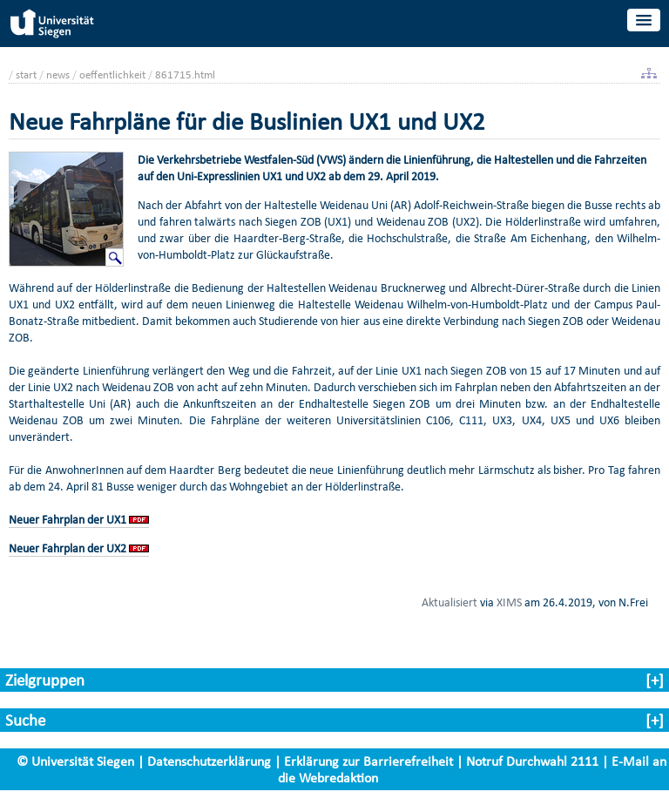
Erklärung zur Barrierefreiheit (368, 761)
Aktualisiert (449, 602)
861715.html (185, 74)
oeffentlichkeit (112, 74)
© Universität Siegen (75, 761)
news (58, 74)
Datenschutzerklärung (209, 761)
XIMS (509, 602)
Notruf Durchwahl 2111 (532, 761)
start (26, 74)
